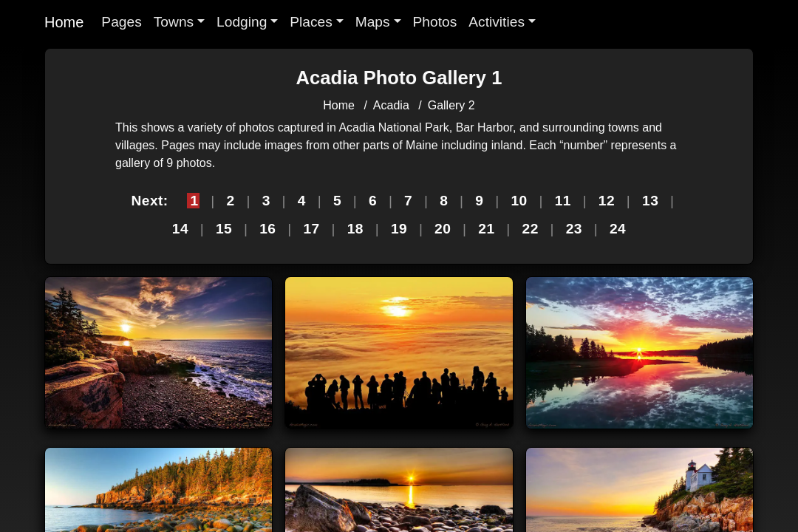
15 (224, 229)
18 (355, 229)
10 (519, 201)
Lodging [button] (242, 22)
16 (267, 229)
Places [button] (311, 22)
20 (443, 229)
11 (563, 201)
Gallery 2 (451, 105)
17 (311, 229)
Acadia (391, 105)
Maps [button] (373, 22)
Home (64, 22)
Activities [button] (497, 22)
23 (574, 229)
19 (399, 229)
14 (180, 229)
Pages (121, 22)
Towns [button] (174, 22)
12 (607, 201)
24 (618, 229)
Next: (149, 201)
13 (650, 201)
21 (486, 229)
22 (531, 229)
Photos (435, 22)
